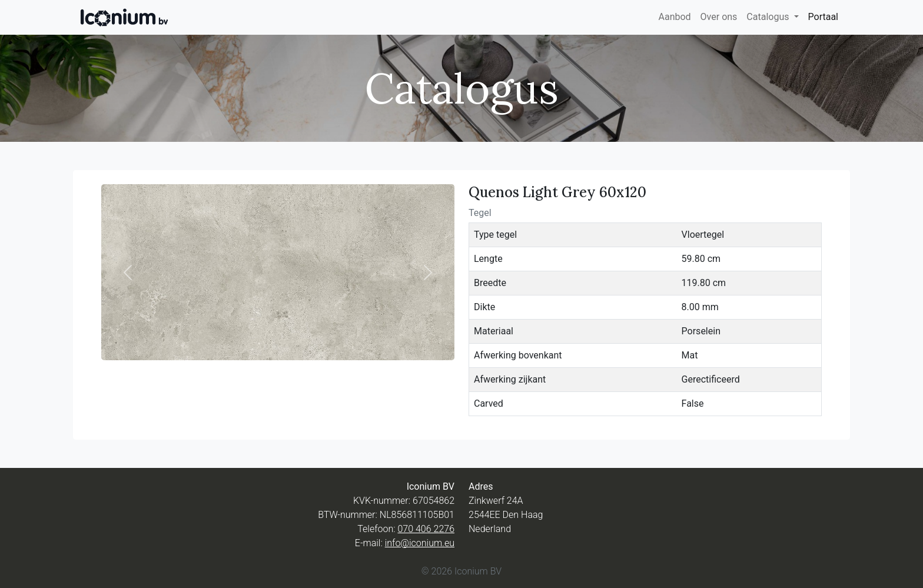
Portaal (823, 17)
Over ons (719, 17)
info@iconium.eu (420, 543)
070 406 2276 (426, 529)
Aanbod (674, 17)
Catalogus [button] (769, 17)
